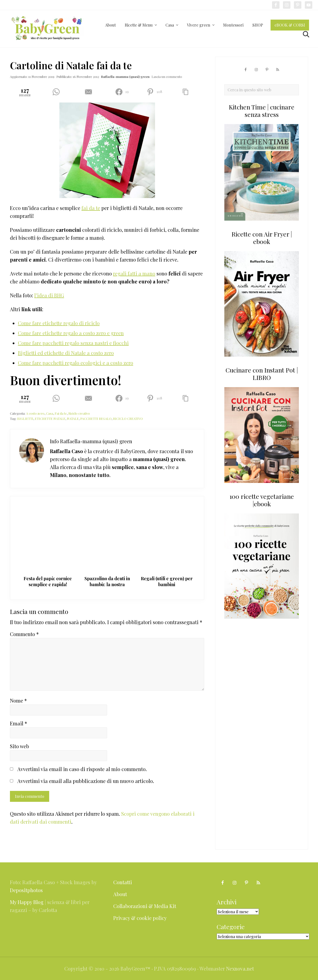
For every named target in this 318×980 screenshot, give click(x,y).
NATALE (73, 419)
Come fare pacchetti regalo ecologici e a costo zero (76, 363)
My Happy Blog (27, 902)
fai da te (91, 208)
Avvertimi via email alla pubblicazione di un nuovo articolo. (86, 781)
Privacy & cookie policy (140, 918)
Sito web (20, 746)
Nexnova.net (240, 968)
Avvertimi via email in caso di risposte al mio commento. (82, 769)
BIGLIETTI (25, 419)
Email (19, 723)
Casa (50, 413)
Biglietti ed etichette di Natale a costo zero (66, 353)
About (120, 894)
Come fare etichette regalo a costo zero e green (71, 333)
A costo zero (35, 413)
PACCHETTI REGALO (96, 419)
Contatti (123, 882)
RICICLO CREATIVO (128, 419)
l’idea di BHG (49, 295)
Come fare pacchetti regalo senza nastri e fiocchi (73, 343)
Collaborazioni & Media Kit (145, 906)
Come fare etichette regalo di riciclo (59, 323)
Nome (18, 700)
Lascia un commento (167, 77)
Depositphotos (26, 890)
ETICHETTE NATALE (50, 419)
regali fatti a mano (134, 273)
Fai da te (61, 413)
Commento (24, 634)
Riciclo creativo (79, 413)
